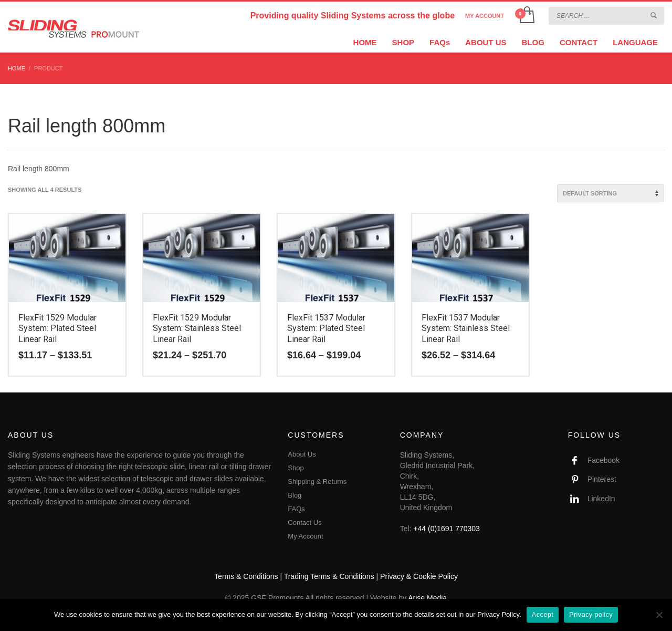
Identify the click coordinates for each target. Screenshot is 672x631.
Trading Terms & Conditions (329, 576)
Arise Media (427, 598)
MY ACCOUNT (485, 16)
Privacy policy (591, 614)
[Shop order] (611, 193)
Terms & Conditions (246, 576)
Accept (543, 614)
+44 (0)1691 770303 (447, 529)
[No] (659, 615)
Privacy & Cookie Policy (419, 576)
